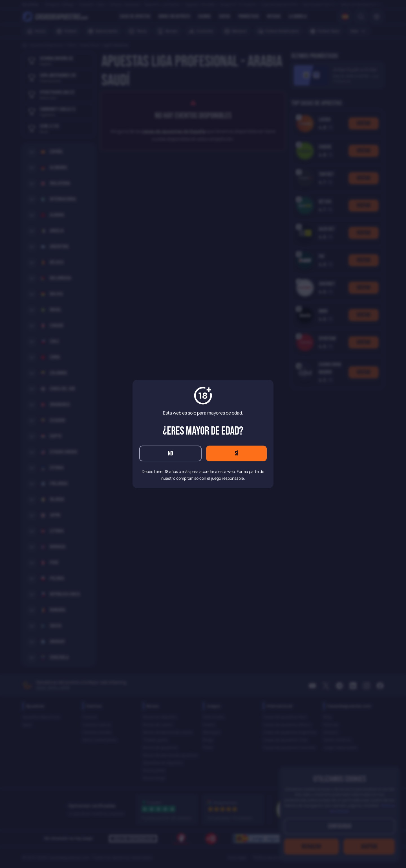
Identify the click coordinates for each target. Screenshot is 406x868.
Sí (237, 454)
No (171, 454)
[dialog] (203, 434)
